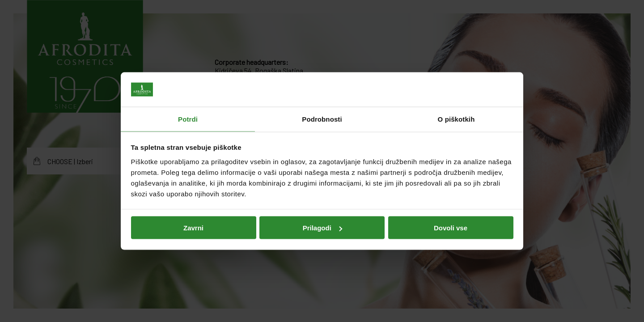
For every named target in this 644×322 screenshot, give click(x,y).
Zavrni (193, 228)
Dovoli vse (451, 228)
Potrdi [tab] (188, 119)
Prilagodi (322, 228)
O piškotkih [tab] (456, 119)
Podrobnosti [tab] (322, 119)
